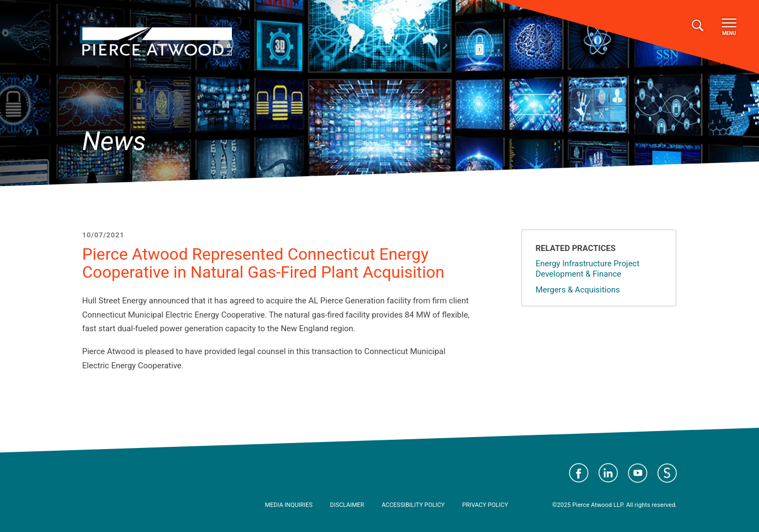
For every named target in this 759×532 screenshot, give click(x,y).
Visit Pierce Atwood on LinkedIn (608, 473)
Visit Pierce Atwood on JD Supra (667, 473)
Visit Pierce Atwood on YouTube (638, 473)
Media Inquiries (289, 505)
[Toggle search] (698, 26)
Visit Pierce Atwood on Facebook (579, 473)
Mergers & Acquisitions (578, 290)
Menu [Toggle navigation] (729, 27)
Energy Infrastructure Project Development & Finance (587, 269)
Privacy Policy (485, 505)
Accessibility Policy (413, 505)
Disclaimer (347, 505)
